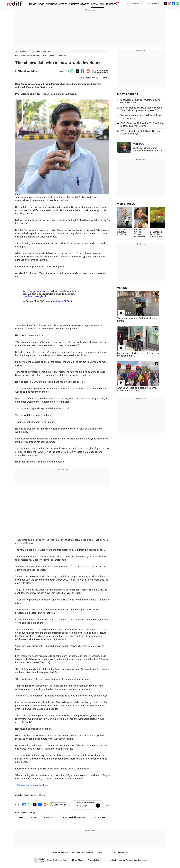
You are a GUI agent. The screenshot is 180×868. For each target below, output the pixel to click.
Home (18, 56)
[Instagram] (169, 4)
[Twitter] (165, 4)
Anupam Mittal (50, 817)
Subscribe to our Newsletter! (85, 802)
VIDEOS (122, 288)
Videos (108, 853)
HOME (33, 4)
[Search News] (142, 4)
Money (99, 853)
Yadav (21, 817)
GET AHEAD (97, 4)
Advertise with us (70, 860)
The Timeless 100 (120, 853)
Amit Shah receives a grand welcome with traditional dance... (137, 389)
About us (121, 860)
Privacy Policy (94, 860)
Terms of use (131, 860)
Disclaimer (82, 860)
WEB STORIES (126, 204)
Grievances (143, 860)
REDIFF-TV (111, 4)
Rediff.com (57, 860)
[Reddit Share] (88, 71)
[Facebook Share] (82, 71)
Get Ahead (26, 56)
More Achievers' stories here (32, 785)
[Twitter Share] (77, 71)
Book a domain (77, 853)
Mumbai (34, 817)
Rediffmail (90, 853)
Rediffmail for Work (60, 853)
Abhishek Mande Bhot (28, 71)
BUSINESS (51, 4)
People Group (99, 817)
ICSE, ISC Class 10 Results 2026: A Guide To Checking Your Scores (142, 125)
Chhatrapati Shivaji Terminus (75, 817)
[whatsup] (178, 4)
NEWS (41, 4)
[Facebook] (174, 4)
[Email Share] (66, 71)
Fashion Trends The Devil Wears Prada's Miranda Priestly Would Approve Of (141, 109)
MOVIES (63, 4)
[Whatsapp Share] (72, 71)
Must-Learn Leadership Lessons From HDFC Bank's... (148, 149)
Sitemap (104, 860)
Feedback (112, 860)
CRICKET (74, 4)
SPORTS (85, 4)
